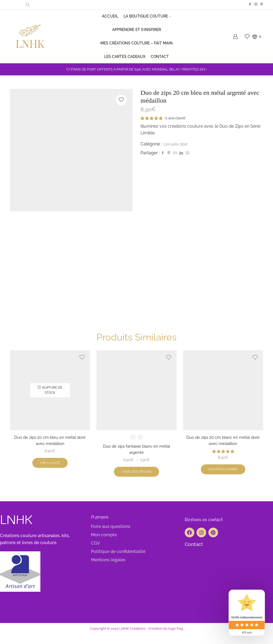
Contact (160, 57)
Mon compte (104, 545)
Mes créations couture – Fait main (136, 43)
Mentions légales (108, 570)
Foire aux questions (111, 537)
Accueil (110, 16)
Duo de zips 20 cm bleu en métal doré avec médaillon (50, 449)
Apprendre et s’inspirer (137, 30)
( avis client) (176, 118)
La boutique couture (147, 16)
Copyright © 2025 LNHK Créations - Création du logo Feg (136, 639)
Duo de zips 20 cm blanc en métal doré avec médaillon (223, 449)
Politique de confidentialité (118, 562)
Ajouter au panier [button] (223, 479)
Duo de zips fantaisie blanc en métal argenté (136, 458)
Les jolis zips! (177, 144)
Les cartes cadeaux (125, 57)
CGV (95, 553)
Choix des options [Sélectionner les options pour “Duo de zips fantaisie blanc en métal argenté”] (136, 482)
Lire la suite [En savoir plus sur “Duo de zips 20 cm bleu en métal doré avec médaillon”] (50, 473)
